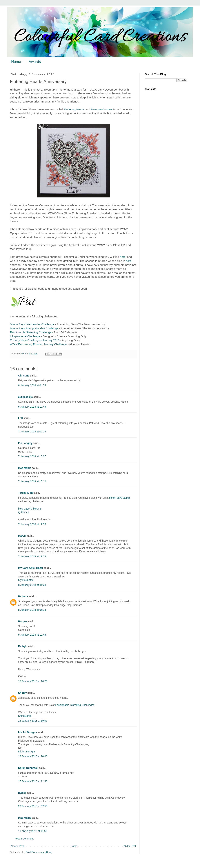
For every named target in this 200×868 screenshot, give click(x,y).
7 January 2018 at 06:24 (32, 432)
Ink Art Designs (28, 732)
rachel (22, 793)
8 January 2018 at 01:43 (32, 585)
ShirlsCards (25, 716)
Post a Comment (24, 839)
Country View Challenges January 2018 (35, 340)
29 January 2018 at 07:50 (33, 806)
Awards (35, 62)
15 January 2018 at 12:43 (33, 781)
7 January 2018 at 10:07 (32, 456)
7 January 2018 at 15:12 (32, 481)
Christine (24, 376)
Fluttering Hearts (74, 109)
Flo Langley (25, 443)
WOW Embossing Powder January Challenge (38, 344)
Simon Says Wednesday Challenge (32, 324)
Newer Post (17, 846)
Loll (20, 418)
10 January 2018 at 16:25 (33, 681)
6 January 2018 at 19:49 (32, 407)
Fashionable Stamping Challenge (31, 332)
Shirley (22, 693)
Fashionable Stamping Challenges (75, 705)
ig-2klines (24, 512)
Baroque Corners (102, 109)
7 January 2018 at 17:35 (32, 524)
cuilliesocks (25, 397)
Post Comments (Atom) (39, 852)
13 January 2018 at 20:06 (33, 756)
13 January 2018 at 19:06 (33, 721)
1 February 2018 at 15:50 (33, 831)
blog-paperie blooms (30, 509)
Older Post (130, 846)
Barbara (23, 596)
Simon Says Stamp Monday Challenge (34, 328)
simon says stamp (119, 498)
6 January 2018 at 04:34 (32, 385)
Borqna (23, 621)
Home (16, 62)
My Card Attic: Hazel (31, 568)
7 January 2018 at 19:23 (32, 556)
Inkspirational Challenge (25, 336)
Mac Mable (25, 468)
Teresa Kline (26, 493)
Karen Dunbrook (28, 768)
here (123, 257)
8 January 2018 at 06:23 (32, 610)
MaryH (22, 536)
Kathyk (22, 646)
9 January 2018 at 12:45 (32, 635)
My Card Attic (26, 580)
